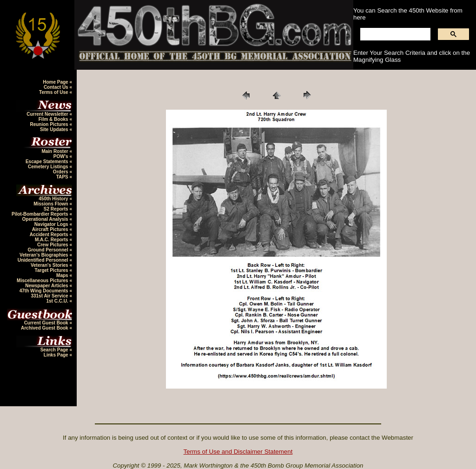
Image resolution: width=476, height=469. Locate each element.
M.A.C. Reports (52, 240)
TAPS (63, 177)
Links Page (57, 355)
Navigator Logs (52, 224)
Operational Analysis (46, 219)
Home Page (56, 82)
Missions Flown (51, 204)
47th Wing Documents (45, 291)
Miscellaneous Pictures (43, 281)
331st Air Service (50, 296)
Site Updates (55, 129)
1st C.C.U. (58, 301)
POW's (62, 156)
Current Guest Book (47, 323)
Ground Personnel (48, 250)
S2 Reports (57, 209)
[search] (394, 34)
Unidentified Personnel (44, 260)
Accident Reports (50, 234)
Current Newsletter (48, 114)
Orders (61, 172)
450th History (54, 199)
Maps (63, 275)
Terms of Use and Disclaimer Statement (238, 452)
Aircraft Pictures (51, 229)
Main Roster (55, 151)
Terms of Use (54, 92)
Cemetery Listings (49, 167)
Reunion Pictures (50, 124)
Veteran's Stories (50, 265)
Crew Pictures (53, 245)
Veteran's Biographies (44, 255)
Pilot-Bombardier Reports (40, 214)
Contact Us (57, 87)
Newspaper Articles (47, 286)
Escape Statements (48, 162)
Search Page (55, 350)
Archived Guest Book (45, 328)
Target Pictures (52, 270)
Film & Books (54, 119)
